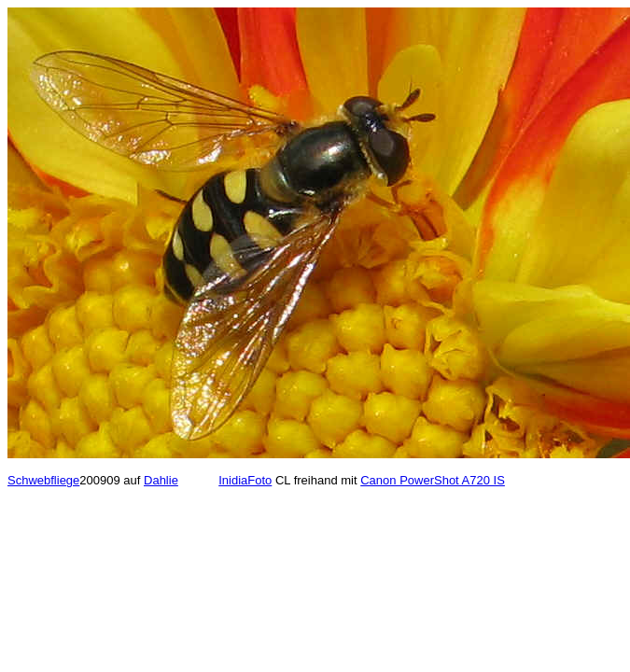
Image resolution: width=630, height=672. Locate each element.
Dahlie (161, 480)
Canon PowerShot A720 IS (433, 480)
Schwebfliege (43, 480)
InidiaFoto (245, 480)
